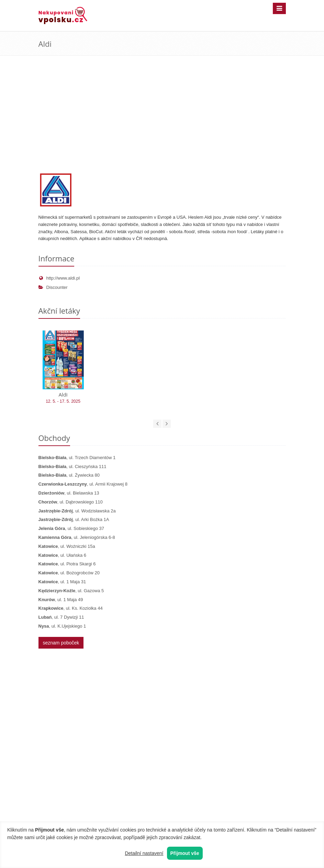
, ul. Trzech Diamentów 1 (77, 458)
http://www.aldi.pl (59, 278)
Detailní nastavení (144, 853)
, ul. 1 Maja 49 (61, 600)
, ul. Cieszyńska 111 (72, 466)
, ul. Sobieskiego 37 (71, 528)
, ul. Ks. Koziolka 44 (71, 608)
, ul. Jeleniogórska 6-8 (77, 537)
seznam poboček (61, 643)
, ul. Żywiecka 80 (69, 475)
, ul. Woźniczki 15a (67, 546)
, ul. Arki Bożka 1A (74, 519)
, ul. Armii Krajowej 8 (83, 484)
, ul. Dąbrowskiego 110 (71, 502)
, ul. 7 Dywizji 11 (61, 617)
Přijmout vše (185, 853)
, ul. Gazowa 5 (71, 591)
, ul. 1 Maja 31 (62, 582)
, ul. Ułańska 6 (62, 555)
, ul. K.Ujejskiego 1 (62, 626)
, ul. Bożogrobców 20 (69, 573)
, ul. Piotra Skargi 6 (67, 564)
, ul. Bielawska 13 (69, 493)
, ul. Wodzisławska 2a (77, 511)
